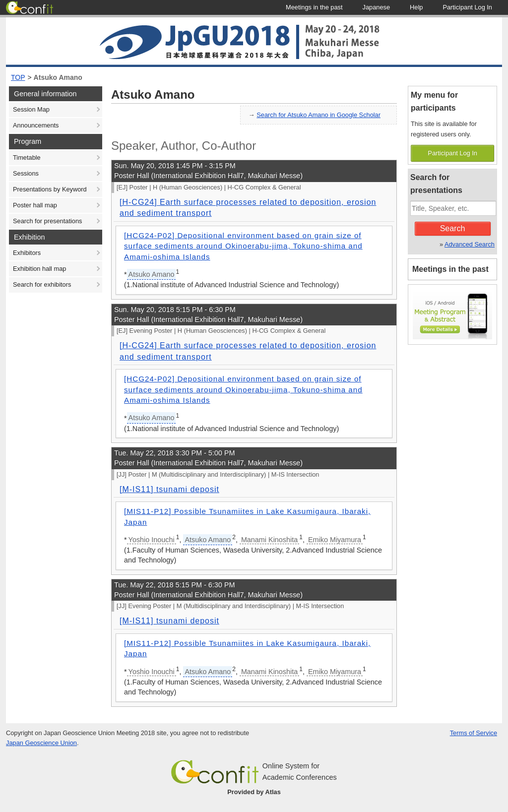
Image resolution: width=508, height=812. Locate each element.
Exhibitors (27, 253)
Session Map (31, 109)
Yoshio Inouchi (152, 540)
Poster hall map (35, 205)
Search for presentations (47, 221)
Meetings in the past (450, 269)
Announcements (36, 125)
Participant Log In (452, 153)
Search (453, 228)
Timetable (27, 157)
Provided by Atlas (254, 792)
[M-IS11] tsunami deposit (169, 489)
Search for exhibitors (42, 284)
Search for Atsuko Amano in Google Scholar (318, 115)
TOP (18, 77)
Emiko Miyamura (335, 540)
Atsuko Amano (58, 77)
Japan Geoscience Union (41, 743)
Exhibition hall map (39, 269)
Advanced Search (470, 244)
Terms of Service (474, 733)
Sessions (26, 173)
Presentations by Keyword (50, 189)
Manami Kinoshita (269, 540)
